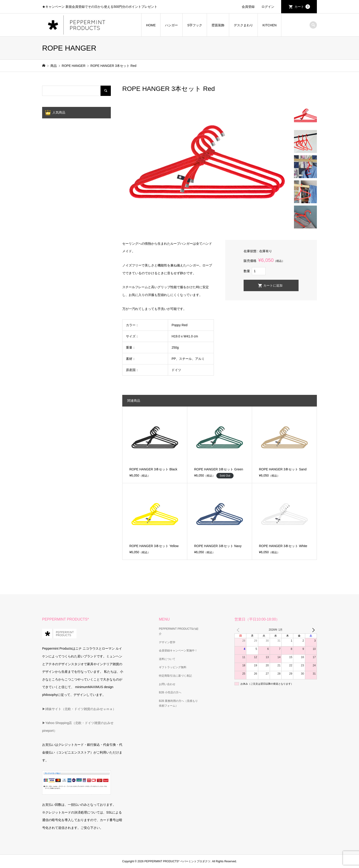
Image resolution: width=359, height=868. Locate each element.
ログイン (268, 7)
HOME (151, 25)
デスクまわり (243, 25)
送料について (167, 659)
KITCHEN (269, 25)
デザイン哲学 (167, 642)
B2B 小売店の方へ (170, 692)
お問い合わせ (167, 684)
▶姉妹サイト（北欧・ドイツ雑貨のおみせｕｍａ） (79, 709)
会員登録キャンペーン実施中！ (178, 651)
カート (302, 7)
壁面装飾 (218, 25)
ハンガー (171, 25)
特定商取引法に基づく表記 (175, 676)
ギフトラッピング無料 (173, 667)
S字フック (195, 25)
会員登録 (248, 7)
